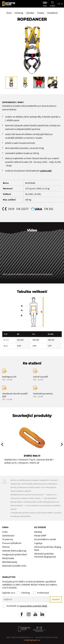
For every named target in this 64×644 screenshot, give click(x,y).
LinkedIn (42, 614)
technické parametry (43, 394)
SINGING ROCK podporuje (14, 551)
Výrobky (30, 13)
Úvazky (41, 13)
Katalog (38, 532)
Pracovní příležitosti (12, 543)
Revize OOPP (40, 536)
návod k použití (40, 377)
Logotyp (38, 543)
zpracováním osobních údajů (33, 606)
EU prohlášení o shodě (45, 539)
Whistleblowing (10, 562)
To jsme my (8, 539)
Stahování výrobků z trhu (14, 566)
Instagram (29, 614)
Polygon (40, 629)
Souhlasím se (27, 606)
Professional (43, 593)
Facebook (22, 614)
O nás (5, 532)
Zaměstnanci (8, 536)
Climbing (19, 13)
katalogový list (9, 377)
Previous (2, 444)
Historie (6, 547)
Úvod (9, 13)
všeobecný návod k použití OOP (15, 395)
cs (59, 4)
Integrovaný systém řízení (15, 554)
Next (62, 444)
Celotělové (52, 13)
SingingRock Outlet (24, 629)
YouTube (35, 614)
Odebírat (56, 599)
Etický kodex (8, 558)
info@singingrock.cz (32, 640)
